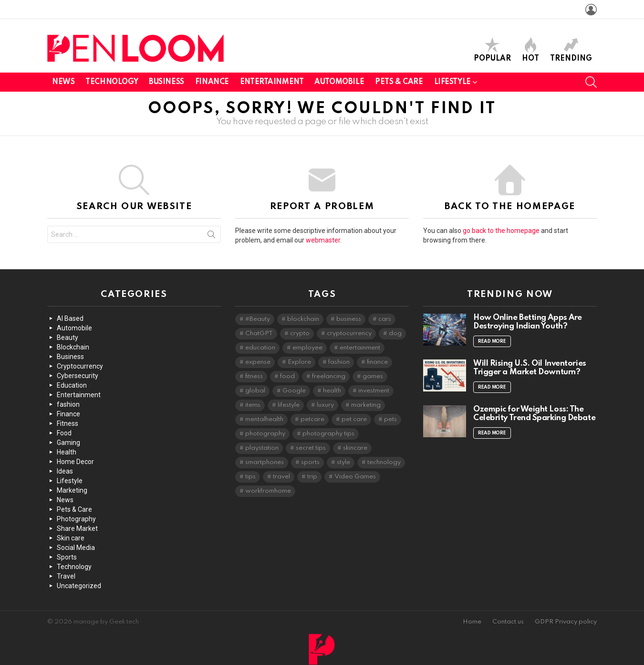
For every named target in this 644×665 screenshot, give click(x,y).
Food (64, 433)
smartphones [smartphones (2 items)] (265, 462)
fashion (68, 404)
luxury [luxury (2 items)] (325, 405)
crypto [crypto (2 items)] (300, 333)
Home (472, 622)
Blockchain (73, 347)
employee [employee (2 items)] (307, 348)
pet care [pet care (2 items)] (354, 419)
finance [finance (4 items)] (377, 362)
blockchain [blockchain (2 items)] (303, 319)
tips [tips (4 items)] (250, 477)
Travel (66, 576)
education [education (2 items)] (260, 348)
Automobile (339, 82)
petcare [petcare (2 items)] (312, 419)
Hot (530, 50)
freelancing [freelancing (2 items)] (329, 376)
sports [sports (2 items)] (310, 462)
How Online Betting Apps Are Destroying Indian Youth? (528, 322)
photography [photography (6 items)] (265, 434)
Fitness (68, 423)
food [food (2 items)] (287, 376)
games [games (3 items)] (373, 376)
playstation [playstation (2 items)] (262, 448)
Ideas (65, 471)
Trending (571, 50)
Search (211, 236)
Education (72, 385)
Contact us (508, 622)
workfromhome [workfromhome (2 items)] (268, 491)
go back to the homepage (501, 231)
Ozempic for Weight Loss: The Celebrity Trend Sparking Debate (534, 414)
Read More (492, 341)
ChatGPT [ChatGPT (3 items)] (259, 333)
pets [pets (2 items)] (390, 419)
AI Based (70, 318)
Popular (492, 50)
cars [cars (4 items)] (385, 319)
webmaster (323, 240)
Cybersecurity (78, 376)
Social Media (76, 548)
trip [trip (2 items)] (312, 477)
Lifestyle (452, 84)
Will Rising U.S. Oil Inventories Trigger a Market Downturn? (530, 368)
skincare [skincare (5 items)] (355, 448)
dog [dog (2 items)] (395, 333)
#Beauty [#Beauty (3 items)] (258, 319)
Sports (67, 557)
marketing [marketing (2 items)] (366, 405)
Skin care (71, 538)
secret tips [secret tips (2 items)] (311, 448)
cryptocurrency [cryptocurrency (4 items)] (349, 333)
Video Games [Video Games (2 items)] (355, 477)
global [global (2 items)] (255, 391)
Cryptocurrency (80, 366)
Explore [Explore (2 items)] (299, 362)
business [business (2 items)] (349, 319)
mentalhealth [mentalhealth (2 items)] (264, 419)
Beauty (68, 338)
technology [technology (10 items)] (384, 462)
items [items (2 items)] (253, 405)
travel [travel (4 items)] (281, 477)
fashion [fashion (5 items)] (339, 362)
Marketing (72, 490)
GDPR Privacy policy (566, 622)
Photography (76, 519)
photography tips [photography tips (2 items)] (328, 434)
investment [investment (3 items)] (374, 391)
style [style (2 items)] (343, 462)
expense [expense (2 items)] (258, 362)
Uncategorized (79, 586)
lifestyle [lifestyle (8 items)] (289, 405)
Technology (112, 82)
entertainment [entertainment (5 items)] (360, 348)
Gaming (68, 443)
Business (166, 82)
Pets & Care (399, 82)
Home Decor (75, 462)
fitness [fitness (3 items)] (254, 376)
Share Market (77, 528)
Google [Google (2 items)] (294, 391)
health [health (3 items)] (332, 391)
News (63, 82)
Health (67, 452)
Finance (212, 82)
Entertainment (272, 82)
